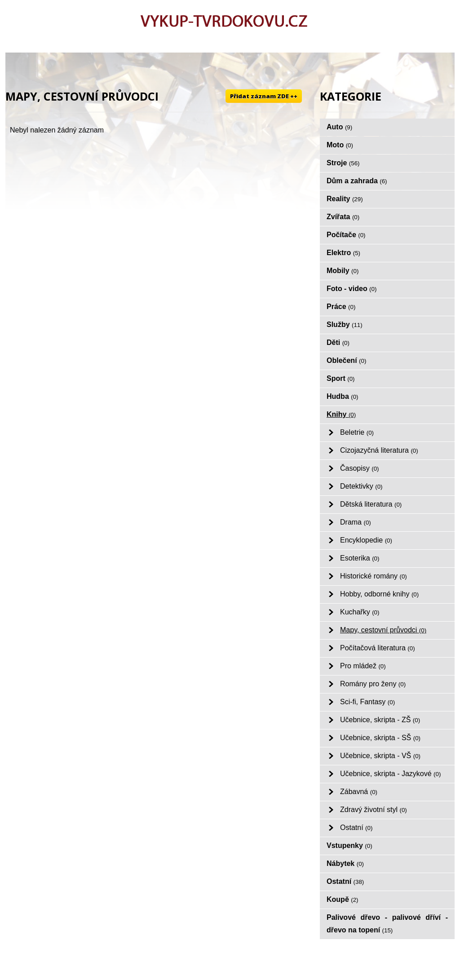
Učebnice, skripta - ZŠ (380, 720)
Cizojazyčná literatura (379, 450)
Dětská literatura (371, 504)
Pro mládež (363, 666)
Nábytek (345, 863)
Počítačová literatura (378, 648)
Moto (340, 145)
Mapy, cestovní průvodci (383, 630)
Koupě (343, 899)
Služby (345, 324)
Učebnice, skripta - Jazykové (390, 774)
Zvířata (343, 217)
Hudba (343, 396)
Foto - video (352, 289)
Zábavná (359, 792)
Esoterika (360, 558)
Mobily (343, 271)
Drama (356, 522)
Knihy (341, 414)
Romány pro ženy (373, 684)
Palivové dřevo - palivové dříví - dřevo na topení (387, 924)
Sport (341, 378)
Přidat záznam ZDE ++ (264, 96)
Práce (341, 307)
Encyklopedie (366, 540)
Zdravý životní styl (374, 810)
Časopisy (360, 468)
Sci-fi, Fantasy (367, 702)
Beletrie (357, 432)
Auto (339, 127)
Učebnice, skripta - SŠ (380, 738)
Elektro (343, 253)
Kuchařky (360, 612)
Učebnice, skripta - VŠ (380, 756)
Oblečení (346, 360)
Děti (338, 342)
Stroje (343, 163)
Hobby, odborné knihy (379, 594)
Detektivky (361, 486)
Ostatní (356, 828)
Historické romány (374, 576)
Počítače (346, 235)
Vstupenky (349, 845)
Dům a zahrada (357, 181)
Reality (345, 199)
